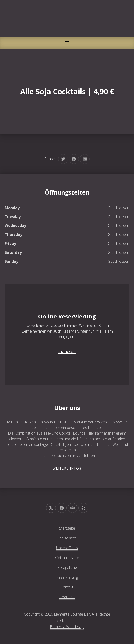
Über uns (67, 597)
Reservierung (67, 577)
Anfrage (67, 352)
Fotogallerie (67, 567)
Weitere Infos (67, 468)
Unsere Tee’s (67, 548)
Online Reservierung (67, 316)
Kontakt (67, 587)
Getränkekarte (67, 558)
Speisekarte (67, 538)
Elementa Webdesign (67, 627)
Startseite (67, 528)
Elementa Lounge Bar (72, 614)
